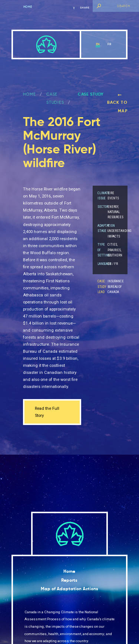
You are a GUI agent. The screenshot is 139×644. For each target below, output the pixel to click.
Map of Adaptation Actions (69, 589)
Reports (69, 580)
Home (28, 7)
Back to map (117, 103)
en (98, 44)
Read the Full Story (47, 412)
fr (110, 44)
